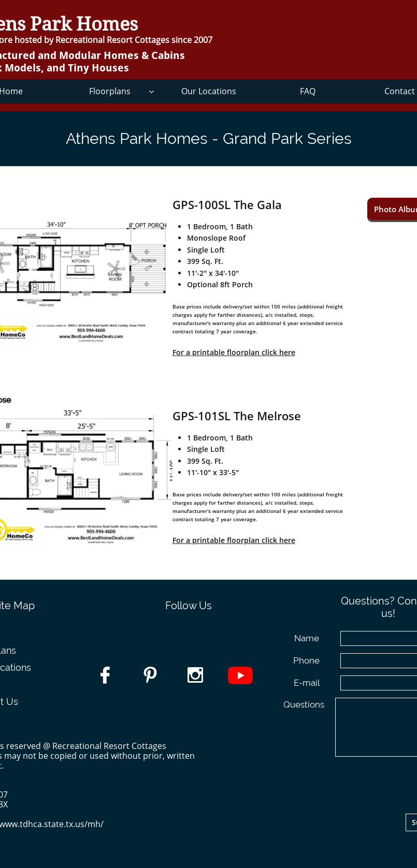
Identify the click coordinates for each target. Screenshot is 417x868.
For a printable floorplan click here (234, 352)
